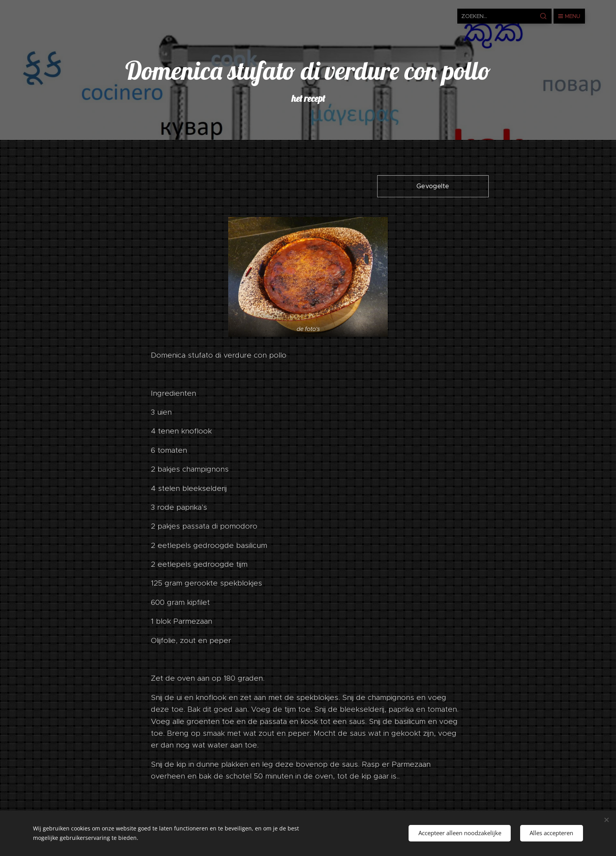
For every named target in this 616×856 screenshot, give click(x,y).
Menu (569, 16)
